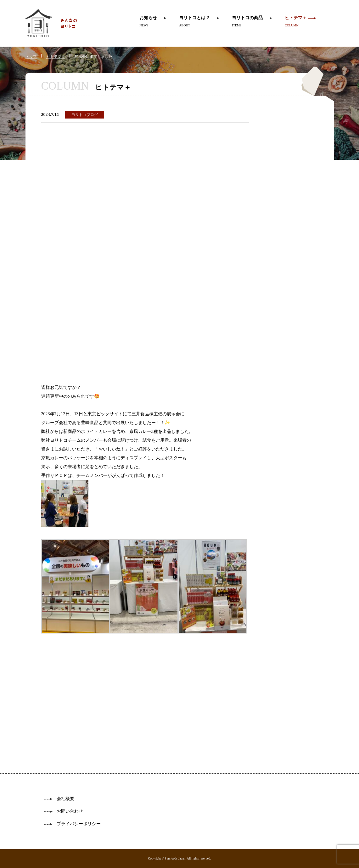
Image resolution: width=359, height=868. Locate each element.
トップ (31, 57)
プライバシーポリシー (79, 824)
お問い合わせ (70, 811)
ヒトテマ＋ (56, 57)
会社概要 (65, 799)
